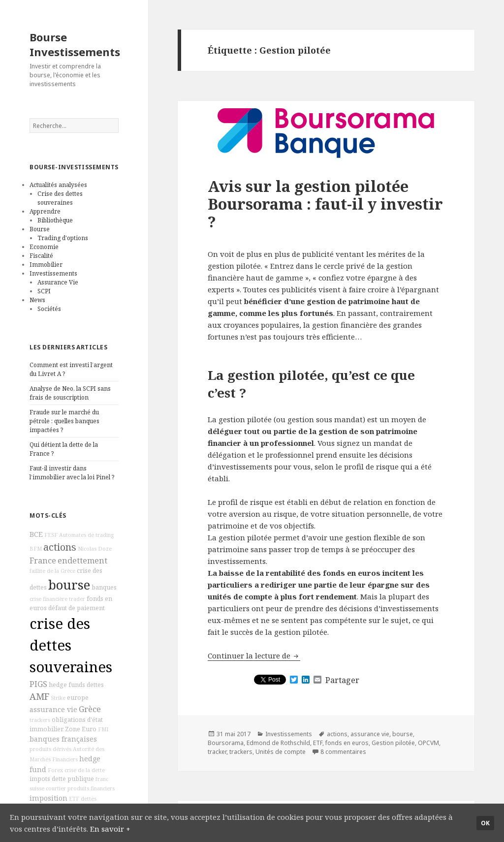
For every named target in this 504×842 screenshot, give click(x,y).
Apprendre (45, 211)
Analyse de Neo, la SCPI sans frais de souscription (70, 393)
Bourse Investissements (75, 44)
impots (40, 779)
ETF (74, 799)
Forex (55, 770)
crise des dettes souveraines (71, 645)
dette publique (73, 779)
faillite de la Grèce (52, 571)
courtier (56, 788)
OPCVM (428, 743)
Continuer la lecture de (254, 655)
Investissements (53, 273)
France (43, 561)
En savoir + (110, 829)
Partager (342, 680)
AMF (39, 696)
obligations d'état (77, 720)
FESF (51, 535)
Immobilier (46, 265)
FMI (103, 729)
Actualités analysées (58, 185)
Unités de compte (281, 752)
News (37, 300)
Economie (44, 247)
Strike (58, 698)
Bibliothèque (55, 220)
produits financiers (91, 788)
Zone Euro (81, 729)
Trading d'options (63, 238)
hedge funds (67, 685)
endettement (82, 561)
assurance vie (53, 709)
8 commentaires (343, 752)
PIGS (38, 684)
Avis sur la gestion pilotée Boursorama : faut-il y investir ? (325, 204)
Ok (485, 823)
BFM (36, 549)
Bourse (40, 229)
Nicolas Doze (95, 549)
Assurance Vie (58, 282)
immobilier (47, 729)
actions (60, 547)
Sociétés (49, 309)
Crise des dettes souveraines (60, 198)
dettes (95, 685)
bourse (69, 585)
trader (77, 599)
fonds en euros (347, 743)
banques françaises (63, 739)
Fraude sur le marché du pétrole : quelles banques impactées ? (64, 421)
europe (78, 698)
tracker (217, 752)
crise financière (48, 599)
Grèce (90, 709)
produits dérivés (50, 749)
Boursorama (226, 743)
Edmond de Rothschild (278, 743)
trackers (40, 720)
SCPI (44, 291)
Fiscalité (41, 256)
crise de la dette (85, 770)
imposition (48, 798)
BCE (36, 534)
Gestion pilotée (393, 743)
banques (104, 587)
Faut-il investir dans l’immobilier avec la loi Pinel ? (72, 473)
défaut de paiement (77, 608)
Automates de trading (86, 535)
